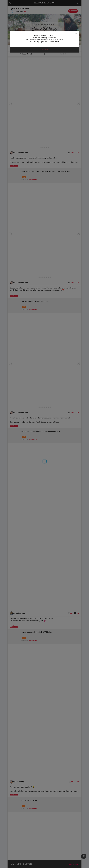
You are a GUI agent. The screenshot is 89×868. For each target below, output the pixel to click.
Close (44, 50)
